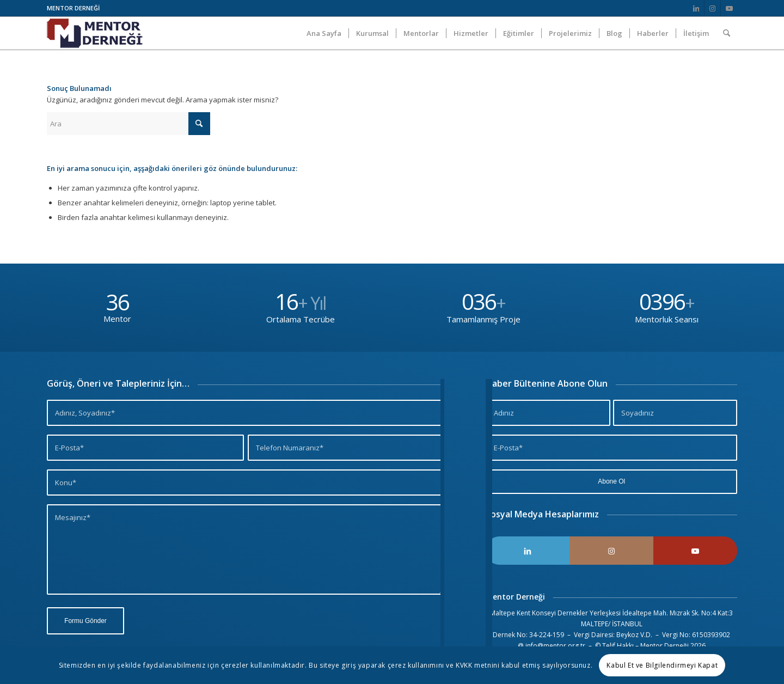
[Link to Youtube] (729, 8)
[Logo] (95, 33)
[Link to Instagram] (712, 8)
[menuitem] (324, 33)
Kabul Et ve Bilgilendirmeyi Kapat (662, 665)
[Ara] (727, 33)
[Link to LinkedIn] (696, 8)
